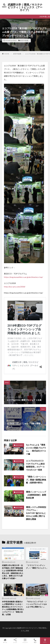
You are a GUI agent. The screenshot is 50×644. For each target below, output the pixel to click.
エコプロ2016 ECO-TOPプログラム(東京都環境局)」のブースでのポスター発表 (35, 465)
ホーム (5, 641)
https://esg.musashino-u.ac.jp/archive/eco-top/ (23, 277)
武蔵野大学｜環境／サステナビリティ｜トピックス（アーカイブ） (25, 7)
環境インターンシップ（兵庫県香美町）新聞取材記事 (36, 495)
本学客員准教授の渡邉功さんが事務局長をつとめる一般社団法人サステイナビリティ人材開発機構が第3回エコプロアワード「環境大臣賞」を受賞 (13, 608)
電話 (35, 641)
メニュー (25, 641)
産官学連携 (24, 40)
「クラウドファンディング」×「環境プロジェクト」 (37, 567)
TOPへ (45, 641)
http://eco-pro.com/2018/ (15, 287)
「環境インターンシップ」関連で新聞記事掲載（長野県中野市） (36, 480)
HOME (7, 54)
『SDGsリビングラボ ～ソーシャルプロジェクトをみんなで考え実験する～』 (36, 604)
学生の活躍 (19, 477)
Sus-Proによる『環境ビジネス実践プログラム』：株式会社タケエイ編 (36, 449)
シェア (15, 641)
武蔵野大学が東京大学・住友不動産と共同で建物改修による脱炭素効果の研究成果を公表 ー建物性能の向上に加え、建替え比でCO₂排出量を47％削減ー (13, 572)
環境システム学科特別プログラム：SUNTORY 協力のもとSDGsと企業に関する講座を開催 (36, 513)
